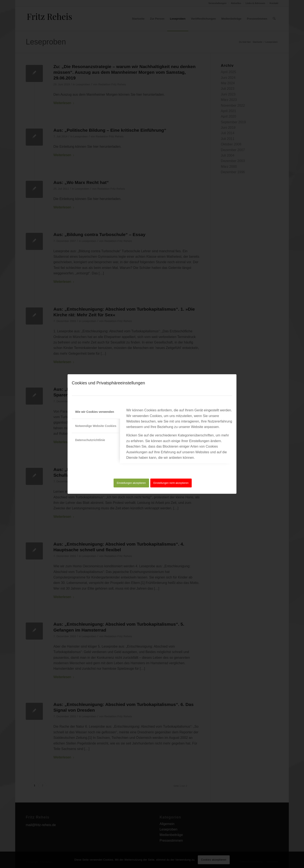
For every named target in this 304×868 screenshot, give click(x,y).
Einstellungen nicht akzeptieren (171, 483)
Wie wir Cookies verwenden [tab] (95, 412)
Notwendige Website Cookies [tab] (96, 426)
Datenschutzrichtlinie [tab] (90, 440)
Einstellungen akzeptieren (131, 483)
